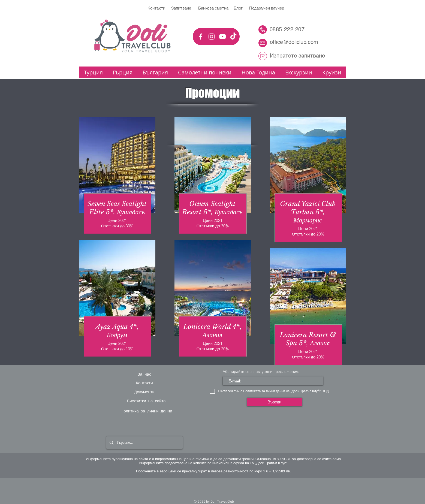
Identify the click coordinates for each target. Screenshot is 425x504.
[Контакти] (144, 383)
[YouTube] (222, 37)
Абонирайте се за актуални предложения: (261, 372)
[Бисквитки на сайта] (146, 401)
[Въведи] (275, 402)
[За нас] (144, 374)
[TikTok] (233, 37)
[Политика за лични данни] (147, 411)
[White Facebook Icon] (201, 37)
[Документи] (144, 392)
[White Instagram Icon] (212, 37)
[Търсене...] (144, 443)
